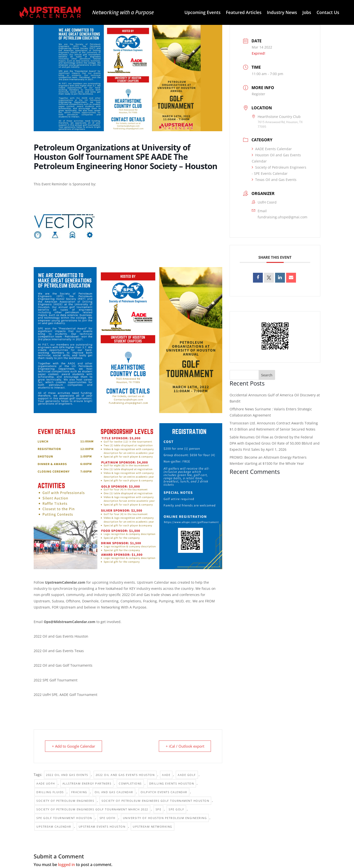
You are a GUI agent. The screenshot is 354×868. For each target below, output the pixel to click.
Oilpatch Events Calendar (164, 792)
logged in (66, 865)
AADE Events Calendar (272, 149)
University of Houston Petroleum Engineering (165, 818)
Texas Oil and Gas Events (274, 180)
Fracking (79, 792)
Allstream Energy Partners (87, 783)
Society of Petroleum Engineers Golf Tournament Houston (155, 801)
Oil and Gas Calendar (114, 792)
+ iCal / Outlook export (184, 746)
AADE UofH (46, 783)
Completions (130, 783)
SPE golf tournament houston (64, 818)
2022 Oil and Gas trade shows (147, 595)
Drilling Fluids (50, 792)
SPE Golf (176, 809)
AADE (166, 775)
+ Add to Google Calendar (74, 746)
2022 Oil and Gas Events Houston (125, 775)
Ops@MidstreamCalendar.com (70, 622)
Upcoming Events (202, 13)
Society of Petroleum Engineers (65, 801)
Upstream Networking (153, 827)
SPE (159, 809)
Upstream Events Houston (102, 827)
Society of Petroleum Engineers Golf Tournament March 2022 (92, 809)
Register (258, 94)
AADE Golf (187, 775)
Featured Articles (244, 13)
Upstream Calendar (54, 827)
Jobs (307, 13)
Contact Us (328, 13)
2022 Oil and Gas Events (67, 775)
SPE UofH (108, 818)
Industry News (282, 13)
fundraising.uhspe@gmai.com (282, 217)
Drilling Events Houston (172, 783)
